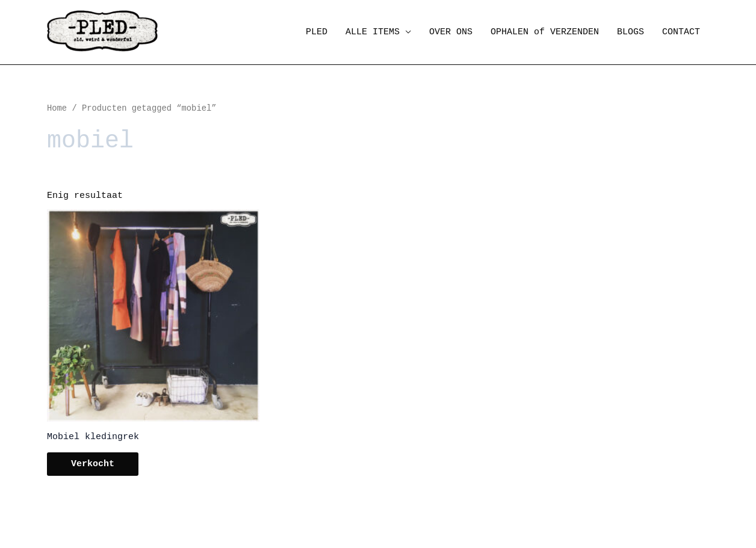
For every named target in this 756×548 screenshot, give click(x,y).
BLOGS (631, 32)
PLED (317, 32)
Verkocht (93, 464)
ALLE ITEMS (373, 32)
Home (57, 109)
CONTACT (681, 32)
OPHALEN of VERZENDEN (545, 32)
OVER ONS (451, 32)
